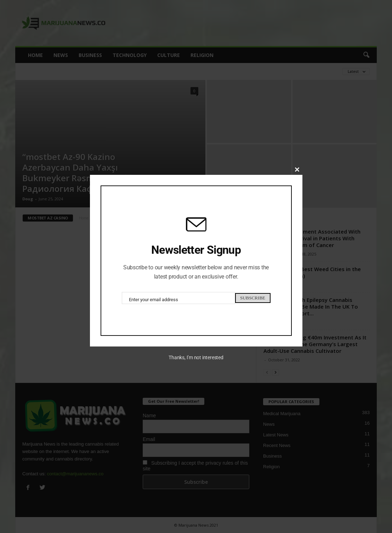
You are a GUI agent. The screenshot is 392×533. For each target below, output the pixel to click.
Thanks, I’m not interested (196, 359)
